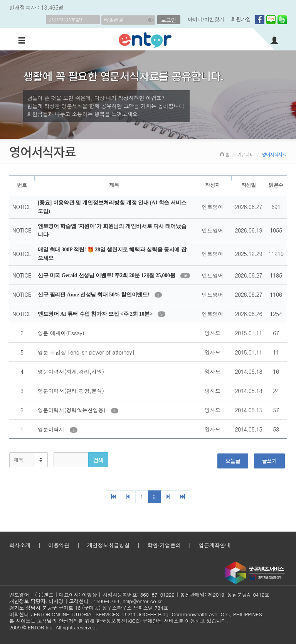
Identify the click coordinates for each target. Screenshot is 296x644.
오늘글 (233, 461)
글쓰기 (269, 461)
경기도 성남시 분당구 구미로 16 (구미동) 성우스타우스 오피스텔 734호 (89, 608)
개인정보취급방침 (108, 545)
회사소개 (20, 545)
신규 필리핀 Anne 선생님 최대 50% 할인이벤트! (94, 295)
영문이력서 (52, 429)
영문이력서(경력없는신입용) (72, 410)
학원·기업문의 (164, 545)
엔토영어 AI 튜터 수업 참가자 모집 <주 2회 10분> (96, 314)
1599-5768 (107, 601)
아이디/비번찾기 (206, 19)
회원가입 (241, 19)
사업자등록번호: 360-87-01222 (139, 595)
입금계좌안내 (214, 545)
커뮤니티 (246, 154)
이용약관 (59, 545)
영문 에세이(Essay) (61, 333)
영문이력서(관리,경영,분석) (71, 391)
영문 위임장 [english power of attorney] (86, 352)
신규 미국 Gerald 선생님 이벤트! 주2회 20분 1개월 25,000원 (107, 275)
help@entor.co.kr (142, 601)
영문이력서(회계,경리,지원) (71, 371)
